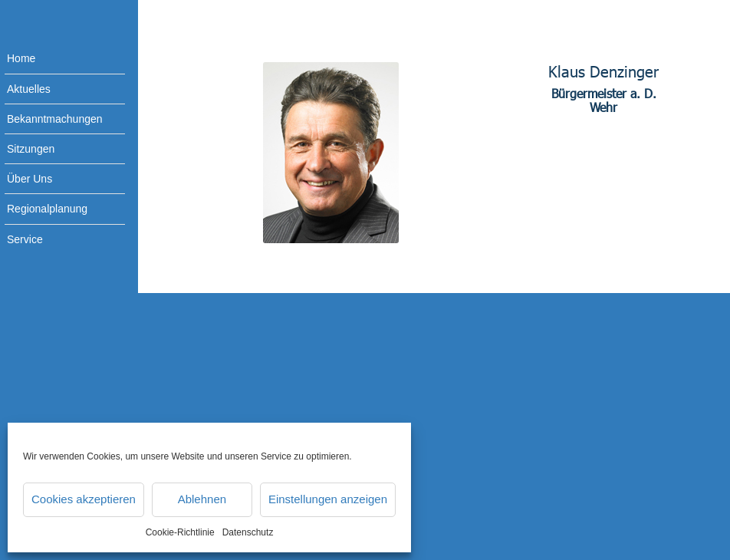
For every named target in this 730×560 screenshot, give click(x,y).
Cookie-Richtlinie (180, 532)
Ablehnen (202, 499)
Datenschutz (248, 532)
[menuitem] (54, 59)
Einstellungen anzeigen (328, 499)
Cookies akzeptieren (84, 499)
